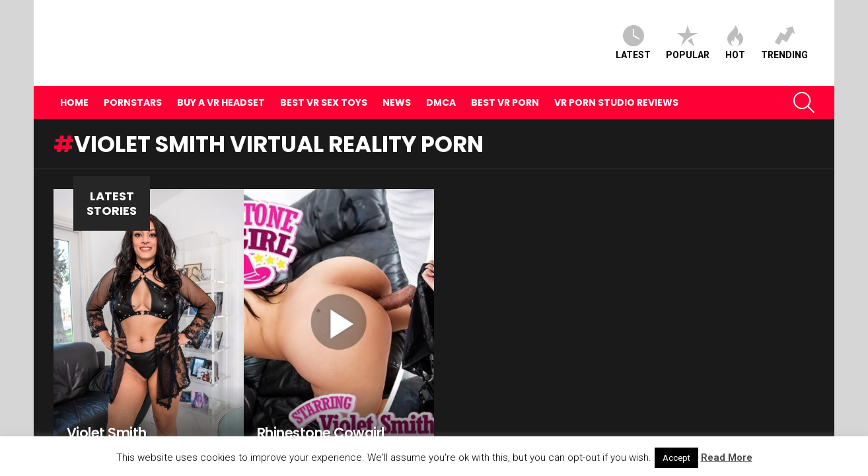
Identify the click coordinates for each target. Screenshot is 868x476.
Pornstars (133, 80)
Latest (633, 31)
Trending (784, 31)
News (397, 80)
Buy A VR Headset (221, 80)
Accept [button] (676, 458)
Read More (727, 457)
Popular (688, 31)
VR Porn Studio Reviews (616, 80)
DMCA (441, 80)
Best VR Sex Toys (324, 80)
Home (74, 80)
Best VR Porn (505, 80)
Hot (735, 31)
